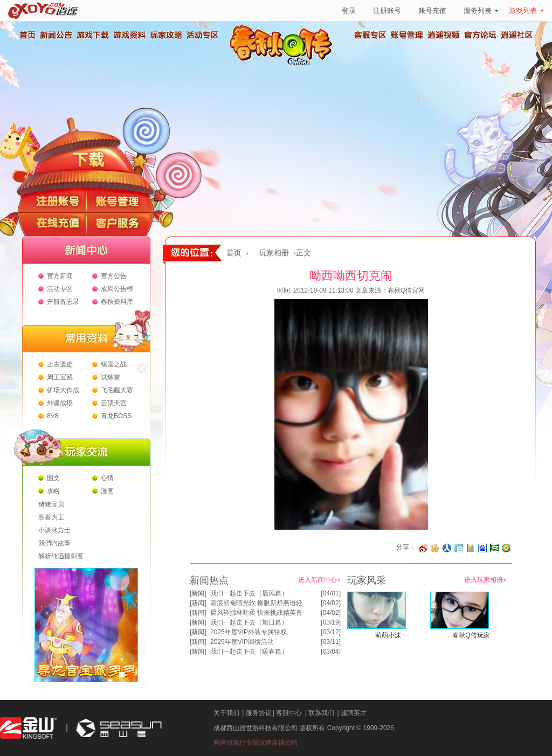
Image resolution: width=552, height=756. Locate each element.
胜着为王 (51, 517)
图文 (53, 478)
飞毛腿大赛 (117, 390)
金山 (29, 728)
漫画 (107, 491)
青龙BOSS (116, 416)
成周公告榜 (117, 289)
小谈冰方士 (54, 530)
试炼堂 (111, 377)
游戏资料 (129, 35)
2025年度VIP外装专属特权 (249, 632)
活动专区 (202, 35)
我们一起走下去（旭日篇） (249, 622)
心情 (107, 478)
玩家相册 (274, 253)
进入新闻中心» (319, 580)
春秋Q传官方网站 (284, 65)
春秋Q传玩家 (471, 635)
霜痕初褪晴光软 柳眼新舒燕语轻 (256, 603)
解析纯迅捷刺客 (61, 556)
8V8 (53, 416)
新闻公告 (56, 35)
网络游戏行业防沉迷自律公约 (256, 743)
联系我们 (321, 713)
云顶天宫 (114, 403)
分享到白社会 (459, 548)
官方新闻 (60, 276)
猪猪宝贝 (51, 504)
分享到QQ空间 (506, 548)
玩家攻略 (165, 35)
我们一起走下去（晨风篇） (249, 593)
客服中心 (289, 713)
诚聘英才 (354, 713)
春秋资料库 (117, 302)
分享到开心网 (435, 548)
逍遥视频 (444, 35)
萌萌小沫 (388, 635)
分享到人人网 (447, 548)
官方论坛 (480, 35)
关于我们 (226, 713)
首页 (27, 35)
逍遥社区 (517, 35)
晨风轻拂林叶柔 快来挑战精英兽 (256, 613)
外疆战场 (60, 403)
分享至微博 (423, 548)
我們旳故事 (54, 543)
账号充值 (432, 11)
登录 (349, 11)
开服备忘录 (63, 302)
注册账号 (387, 11)
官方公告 (114, 276)
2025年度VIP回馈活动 (242, 642)
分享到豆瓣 (494, 548)
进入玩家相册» (485, 580)
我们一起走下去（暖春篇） (249, 651)
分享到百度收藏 (482, 548)
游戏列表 (526, 11)
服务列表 (481, 11)
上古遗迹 (60, 364)
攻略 (53, 491)
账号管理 (407, 35)
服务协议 (259, 713)
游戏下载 (92, 35)
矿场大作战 (63, 390)
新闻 (198, 593)
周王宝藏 (60, 377)
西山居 (118, 728)
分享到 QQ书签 (471, 548)
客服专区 (370, 35)
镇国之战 (114, 364)
